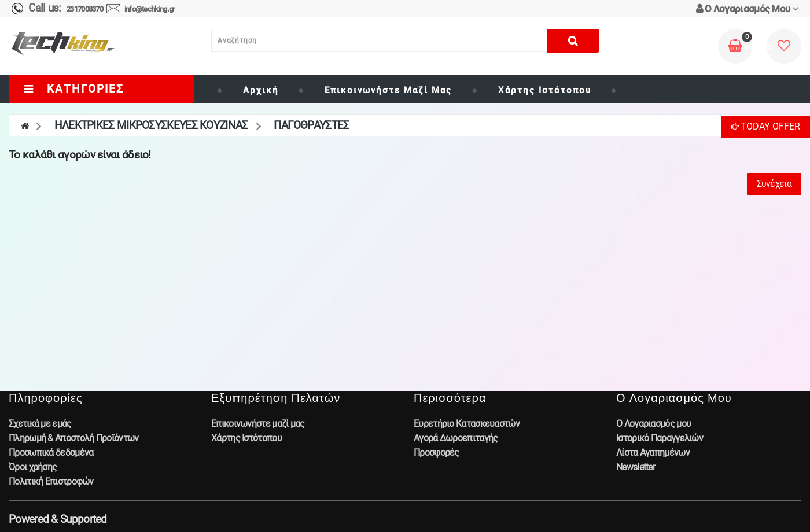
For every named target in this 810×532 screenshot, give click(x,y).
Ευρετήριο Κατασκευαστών (467, 424)
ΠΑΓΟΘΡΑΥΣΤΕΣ (312, 125)
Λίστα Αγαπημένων (653, 452)
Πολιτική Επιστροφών (51, 481)
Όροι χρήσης (33, 467)
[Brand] (624, 90)
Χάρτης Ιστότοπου (545, 90)
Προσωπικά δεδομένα (51, 452)
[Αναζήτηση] (380, 40)
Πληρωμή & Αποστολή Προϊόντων (73, 438)
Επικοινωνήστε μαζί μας (388, 90)
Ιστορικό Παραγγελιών (660, 438)
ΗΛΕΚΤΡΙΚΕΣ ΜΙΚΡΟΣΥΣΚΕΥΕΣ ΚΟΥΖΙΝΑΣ (151, 125)
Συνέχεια (774, 184)
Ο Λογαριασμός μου (653, 424)
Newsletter (636, 467)
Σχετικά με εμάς (40, 424)
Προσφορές (437, 452)
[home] (25, 125)
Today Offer (765, 126)
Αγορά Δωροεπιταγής (456, 438)
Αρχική (261, 90)
